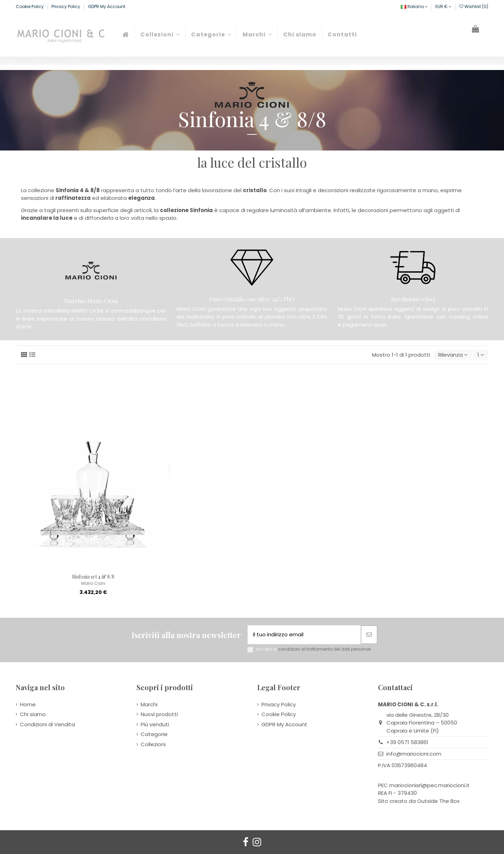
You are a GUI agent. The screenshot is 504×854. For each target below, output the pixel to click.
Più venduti (155, 724)
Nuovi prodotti (159, 714)
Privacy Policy (66, 6)
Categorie (154, 734)
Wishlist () (474, 6)
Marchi (149, 704)
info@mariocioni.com (414, 754)
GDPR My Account (107, 6)
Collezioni (153, 744)
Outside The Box (438, 801)
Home (28, 704)
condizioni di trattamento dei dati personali (324, 649)
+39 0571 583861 (407, 742)
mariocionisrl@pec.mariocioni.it (429, 785)
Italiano (414, 6)
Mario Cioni (93, 583)
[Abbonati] (369, 635)
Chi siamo (33, 714)
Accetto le (313, 649)
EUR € (443, 6)
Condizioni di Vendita (47, 724)
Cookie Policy (30, 6)
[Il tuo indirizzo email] (304, 635)
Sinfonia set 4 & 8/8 (93, 577)
